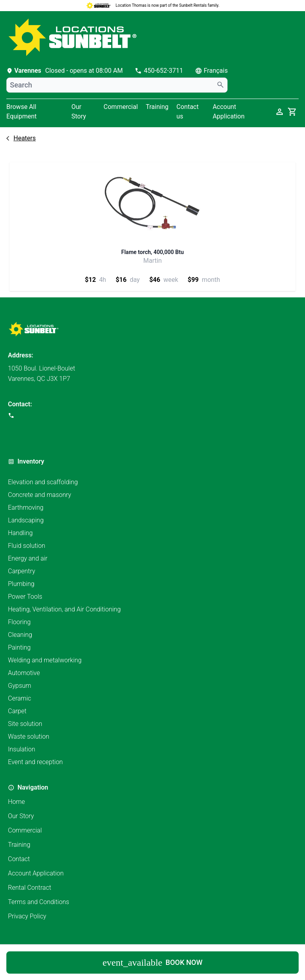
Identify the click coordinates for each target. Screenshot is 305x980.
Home (16, 802)
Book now (152, 963)
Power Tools (25, 597)
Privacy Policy (27, 916)
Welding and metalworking (45, 660)
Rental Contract (30, 888)
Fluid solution (27, 546)
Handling (20, 533)
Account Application (36, 873)
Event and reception (35, 762)
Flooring (19, 622)
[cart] (292, 112)
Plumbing (21, 584)
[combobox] (117, 85)
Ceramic (19, 698)
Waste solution (29, 736)
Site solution (25, 724)
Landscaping (26, 520)
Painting (19, 647)
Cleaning (20, 635)
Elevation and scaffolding (43, 482)
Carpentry (22, 571)
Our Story (79, 112)
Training (157, 107)
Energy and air (28, 558)
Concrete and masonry (40, 495)
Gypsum (20, 686)
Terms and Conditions (39, 902)
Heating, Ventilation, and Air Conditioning (64, 609)
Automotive (24, 673)
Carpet (17, 711)
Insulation (22, 749)
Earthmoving (26, 507)
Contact (19, 859)
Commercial (121, 107)
